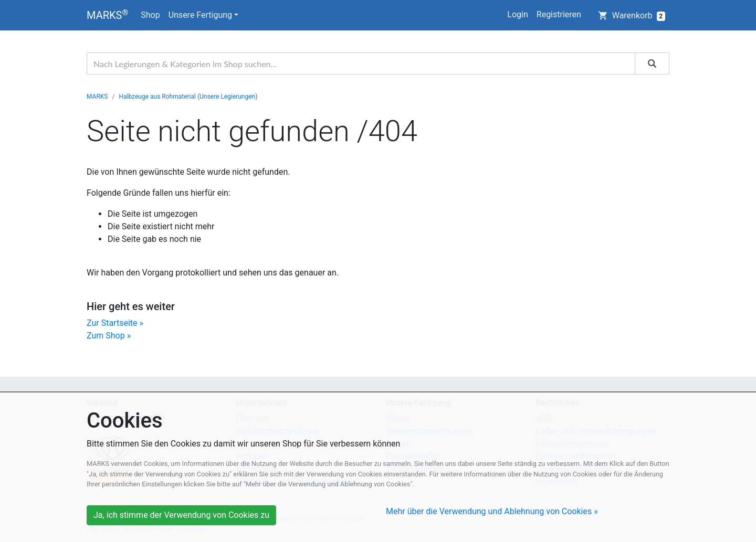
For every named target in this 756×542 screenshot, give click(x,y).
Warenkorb (632, 16)
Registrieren (559, 14)
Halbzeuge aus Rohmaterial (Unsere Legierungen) (188, 97)
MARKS (107, 15)
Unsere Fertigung (200, 15)
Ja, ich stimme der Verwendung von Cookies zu (181, 515)
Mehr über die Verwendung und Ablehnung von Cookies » (492, 511)
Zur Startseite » (115, 323)
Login (517, 14)
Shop (150, 15)
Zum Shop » (109, 336)
